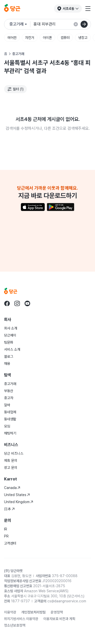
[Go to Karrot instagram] (17, 303)
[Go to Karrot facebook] (7, 303)
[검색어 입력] (60, 24)
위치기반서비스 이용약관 (21, 619)
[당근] (12, 9)
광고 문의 (11, 468)
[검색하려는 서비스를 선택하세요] (20, 24)
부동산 (9, 391)
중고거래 (10, 384)
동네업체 (10, 412)
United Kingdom (19, 502)
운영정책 (57, 612)
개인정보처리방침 (33, 612)
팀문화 (9, 342)
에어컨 (12, 38)
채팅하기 (10, 433)
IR (6, 529)
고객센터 (10, 543)
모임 (7, 426)
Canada (12, 488)
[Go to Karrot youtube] (27, 303)
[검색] (84, 24)
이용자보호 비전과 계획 (59, 619)
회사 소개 (11, 328)
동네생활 (10, 419)
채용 (7, 364)
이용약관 (10, 612)
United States (17, 495)
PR (6, 536)
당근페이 (10, 335)
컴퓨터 (65, 38)
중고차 (9, 398)
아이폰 (47, 38)
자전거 (30, 38)
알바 (7, 405)
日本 (9, 509)
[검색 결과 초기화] (76, 24)
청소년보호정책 (15, 625)
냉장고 (83, 38)
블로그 (9, 356)
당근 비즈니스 (14, 453)
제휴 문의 (11, 460)
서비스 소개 (12, 349)
